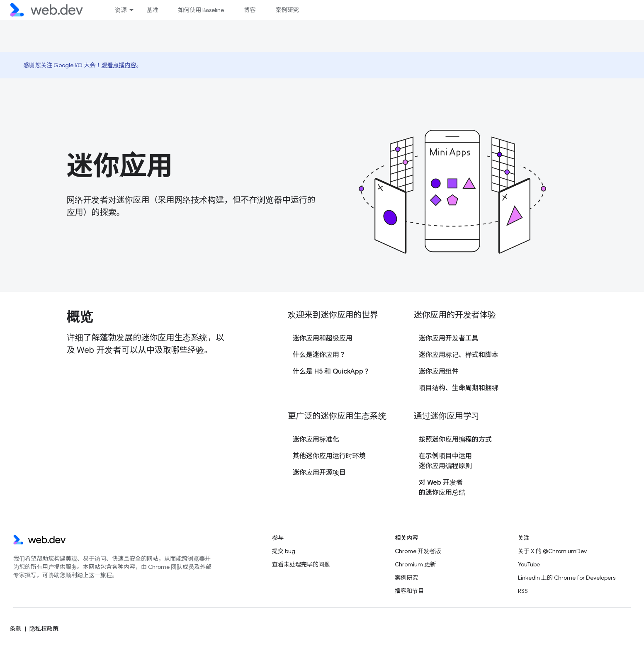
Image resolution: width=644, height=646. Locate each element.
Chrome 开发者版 (418, 551)
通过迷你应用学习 (447, 416)
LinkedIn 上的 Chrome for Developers (567, 578)
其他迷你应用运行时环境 (329, 456)
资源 (121, 10)
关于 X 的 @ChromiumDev (552, 551)
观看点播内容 (119, 65)
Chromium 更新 (415, 564)
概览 (80, 317)
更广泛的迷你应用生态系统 (337, 416)
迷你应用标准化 (316, 440)
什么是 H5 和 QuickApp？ (331, 372)
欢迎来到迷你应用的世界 (333, 315)
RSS (523, 591)
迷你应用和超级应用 (323, 338)
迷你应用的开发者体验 (455, 315)
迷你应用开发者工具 (449, 338)
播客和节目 (409, 591)
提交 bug (284, 551)
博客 (250, 10)
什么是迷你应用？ (319, 355)
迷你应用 (120, 166)
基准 (152, 10)
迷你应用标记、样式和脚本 (459, 355)
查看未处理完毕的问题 (301, 564)
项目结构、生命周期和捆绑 (459, 388)
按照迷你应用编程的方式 (455, 440)
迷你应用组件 (439, 372)
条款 (16, 629)
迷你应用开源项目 (319, 473)
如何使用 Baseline (201, 10)
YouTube (529, 564)
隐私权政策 (44, 629)
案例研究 (287, 10)
